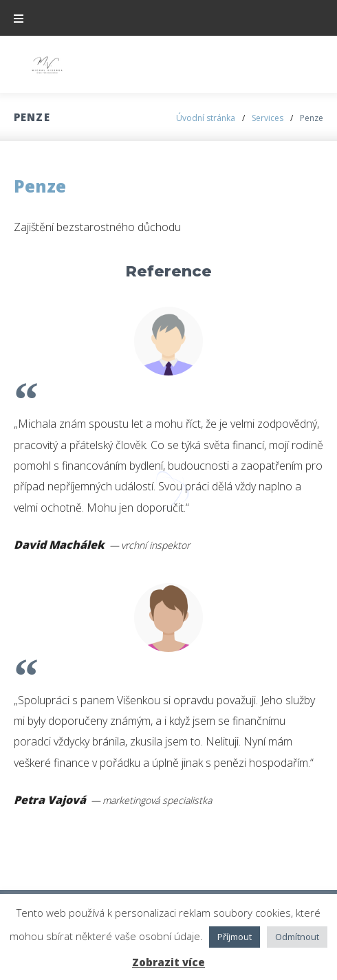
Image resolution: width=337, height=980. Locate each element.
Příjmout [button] (235, 937)
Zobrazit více (168, 962)
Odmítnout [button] (297, 937)
